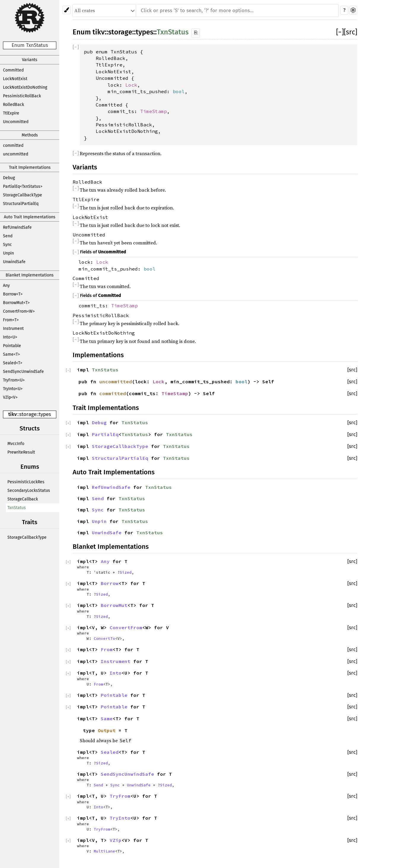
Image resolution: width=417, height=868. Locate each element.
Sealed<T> (13, 363)
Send (8, 236)
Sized (126, 572)
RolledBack (13, 105)
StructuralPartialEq (21, 204)
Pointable (12, 346)
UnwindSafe (14, 262)
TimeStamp (154, 111)
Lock (131, 85)
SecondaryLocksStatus (29, 491)
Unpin (8, 253)
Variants (30, 60)
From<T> (11, 320)
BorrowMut (114, 605)
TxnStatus (17, 508)
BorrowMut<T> (16, 303)
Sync (7, 245)
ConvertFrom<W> (19, 311)
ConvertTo (104, 638)
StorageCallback (23, 499)
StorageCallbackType (23, 195)
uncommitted (16, 154)
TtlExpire (11, 113)
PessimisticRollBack (22, 96)
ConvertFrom (126, 627)
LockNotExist (15, 79)
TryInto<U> (13, 389)
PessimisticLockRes (26, 482)
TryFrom (120, 796)
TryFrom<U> (14, 380)
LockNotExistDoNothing (25, 87)
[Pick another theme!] (67, 10)
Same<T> (11, 354)
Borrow (110, 583)
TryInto (120, 818)
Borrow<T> (13, 294)
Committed (13, 70)
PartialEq (105, 434)
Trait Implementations (30, 167)
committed (13, 146)
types (45, 414)
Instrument (13, 329)
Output (107, 730)
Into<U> (10, 337)
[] (340, 32)
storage (28, 414)
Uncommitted (16, 122)
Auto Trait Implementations (30, 217)
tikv (13, 414)
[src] (350, 32)
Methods (30, 135)
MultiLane (104, 851)
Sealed (110, 752)
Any (6, 286)
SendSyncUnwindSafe (23, 372)
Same (107, 718)
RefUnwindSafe (17, 227)
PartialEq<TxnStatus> (23, 186)
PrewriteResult (21, 452)
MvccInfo (16, 444)
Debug (9, 178)
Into (116, 673)
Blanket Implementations (30, 275)
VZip (116, 840)
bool (179, 91)
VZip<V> (10, 397)
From (107, 649)
